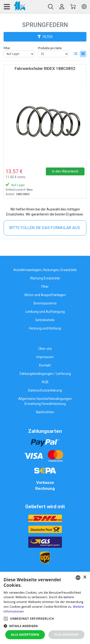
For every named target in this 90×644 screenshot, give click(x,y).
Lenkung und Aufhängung (45, 312)
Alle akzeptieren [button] (25, 635)
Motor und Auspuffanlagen (45, 295)
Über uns (45, 349)
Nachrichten (45, 412)
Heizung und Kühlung (45, 328)
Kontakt (45, 365)
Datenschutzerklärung (45, 390)
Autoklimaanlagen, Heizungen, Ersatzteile (45, 270)
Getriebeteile (45, 320)
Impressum (45, 357)
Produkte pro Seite (50, 48)
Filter (7, 48)
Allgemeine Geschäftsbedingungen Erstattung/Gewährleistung (45, 401)
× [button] (85, 577)
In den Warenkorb (65, 171)
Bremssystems (45, 303)
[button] (6, 619)
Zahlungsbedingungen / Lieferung (45, 374)
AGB (45, 382)
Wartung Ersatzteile (45, 278)
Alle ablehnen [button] (66, 635)
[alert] (45, 608)
